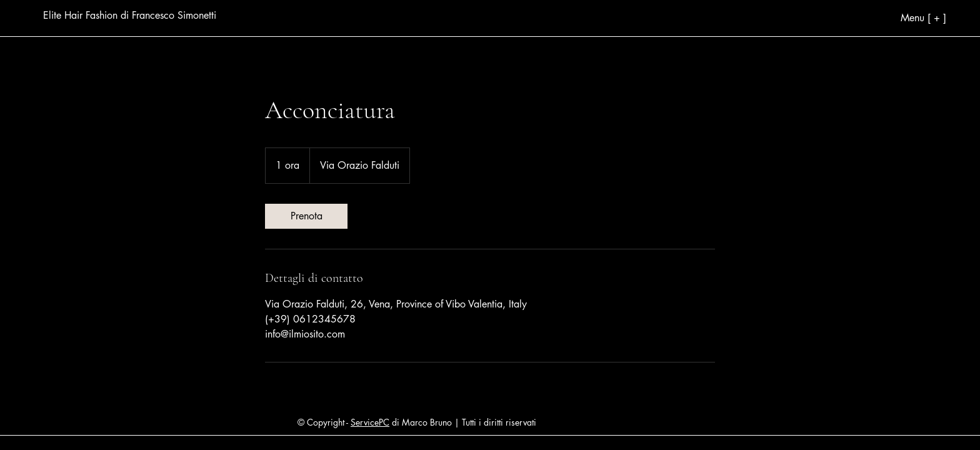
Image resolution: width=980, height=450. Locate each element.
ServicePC (370, 422)
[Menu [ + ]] (877, 17)
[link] (306, 216)
